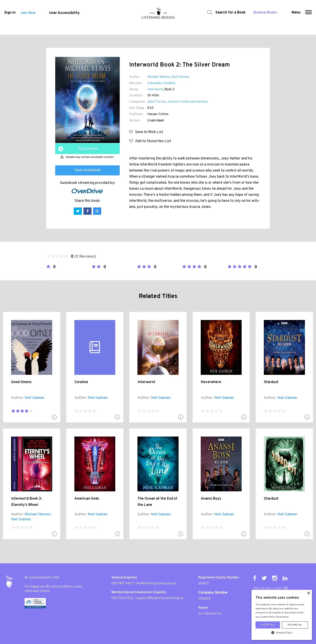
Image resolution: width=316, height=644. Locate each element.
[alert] (282, 615)
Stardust (271, 382)
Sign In (9, 17)
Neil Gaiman (180, 77)
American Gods (87, 499)
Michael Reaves (159, 77)
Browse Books (263, 17)
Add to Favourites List (150, 141)
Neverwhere (211, 382)
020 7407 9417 (122, 584)
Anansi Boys (211, 499)
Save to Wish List (146, 132)
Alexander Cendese (161, 83)
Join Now (28, 17)
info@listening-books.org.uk (156, 584)
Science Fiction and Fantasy (188, 102)
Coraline (81, 382)
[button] (310, 17)
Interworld (155, 90)
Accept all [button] (268, 625)
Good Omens (21, 382)
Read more (283, 617)
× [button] (308, 593)
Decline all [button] (295, 625)
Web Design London (268, 589)
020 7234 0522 (122, 598)
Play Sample (88, 149)
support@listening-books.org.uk (160, 598)
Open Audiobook (88, 170)
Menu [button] (297, 17)
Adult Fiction (157, 102)
